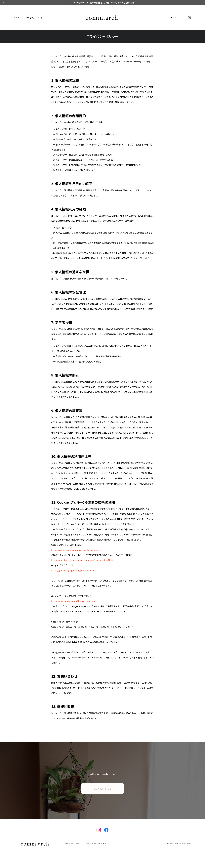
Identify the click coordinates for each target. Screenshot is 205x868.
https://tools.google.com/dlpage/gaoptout (73, 601)
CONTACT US (102, 788)
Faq (40, 17)
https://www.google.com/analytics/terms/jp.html (76, 550)
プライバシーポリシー (72, 844)
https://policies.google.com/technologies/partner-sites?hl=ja (83, 560)
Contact (173, 17)
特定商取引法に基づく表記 (96, 844)
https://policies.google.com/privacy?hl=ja (72, 570)
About (17, 17)
